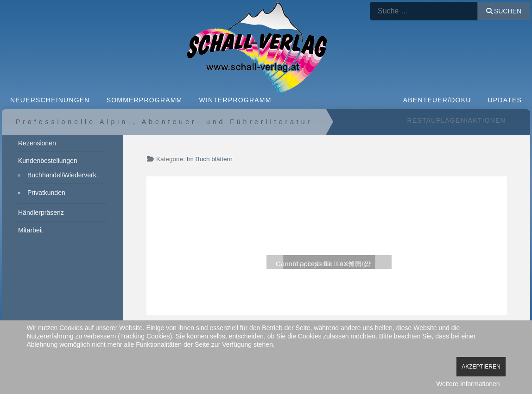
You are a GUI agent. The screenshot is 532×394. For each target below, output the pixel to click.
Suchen (504, 11)
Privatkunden (46, 193)
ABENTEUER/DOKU (437, 100)
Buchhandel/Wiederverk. (63, 175)
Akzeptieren (481, 367)
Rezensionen (37, 143)
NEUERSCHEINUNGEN (50, 100)
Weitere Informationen (468, 384)
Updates (505, 100)
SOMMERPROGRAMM (145, 100)
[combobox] (424, 11)
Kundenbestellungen (48, 161)
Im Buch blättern (210, 159)
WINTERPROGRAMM (235, 100)
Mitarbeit (31, 230)
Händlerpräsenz (41, 213)
